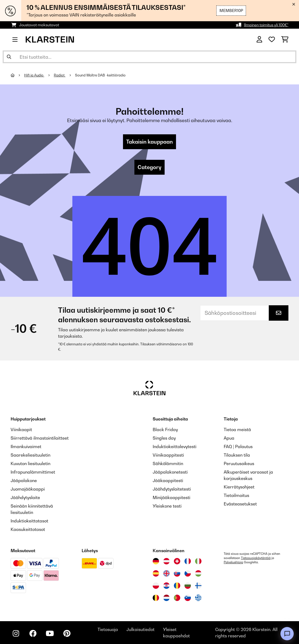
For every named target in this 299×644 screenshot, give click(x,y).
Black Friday (165, 430)
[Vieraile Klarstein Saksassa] (156, 561)
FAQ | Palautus (238, 446)
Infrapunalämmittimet (33, 472)
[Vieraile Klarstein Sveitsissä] (177, 561)
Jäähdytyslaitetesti (172, 489)
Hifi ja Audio (34, 75)
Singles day (164, 438)
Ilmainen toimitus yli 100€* (266, 25)
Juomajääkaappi (28, 489)
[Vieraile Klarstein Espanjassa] (156, 573)
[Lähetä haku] (9, 57)
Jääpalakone (24, 480)
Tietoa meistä (237, 430)
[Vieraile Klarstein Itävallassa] (166, 561)
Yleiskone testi (167, 506)
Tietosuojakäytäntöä (256, 558)
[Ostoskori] (285, 40)
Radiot (60, 75)
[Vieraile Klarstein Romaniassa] (177, 586)
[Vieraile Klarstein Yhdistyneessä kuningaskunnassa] (166, 573)
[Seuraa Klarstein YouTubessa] (50, 633)
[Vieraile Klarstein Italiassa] (198, 561)
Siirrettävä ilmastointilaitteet (40, 438)
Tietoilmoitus (236, 495)
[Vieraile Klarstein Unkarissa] (198, 573)
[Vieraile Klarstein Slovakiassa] (177, 573)
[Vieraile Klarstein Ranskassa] (188, 561)
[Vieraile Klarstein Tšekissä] (188, 573)
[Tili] (259, 40)
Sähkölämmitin (168, 463)
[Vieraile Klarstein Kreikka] (198, 598)
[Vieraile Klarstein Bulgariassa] (188, 586)
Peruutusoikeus (239, 463)
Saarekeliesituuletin (30, 455)
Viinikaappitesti (168, 455)
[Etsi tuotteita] (149, 57)
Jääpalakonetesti (170, 472)
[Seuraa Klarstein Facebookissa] (33, 633)
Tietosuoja (108, 629)
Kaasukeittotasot (28, 529)
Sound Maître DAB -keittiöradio (100, 75)
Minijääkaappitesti (172, 497)
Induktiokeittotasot (29, 521)
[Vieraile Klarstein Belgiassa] (156, 598)
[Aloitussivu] (17, 75)
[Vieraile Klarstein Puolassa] (156, 586)
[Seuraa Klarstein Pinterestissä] (67, 633)
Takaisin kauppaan (149, 142)
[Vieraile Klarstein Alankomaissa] (166, 598)
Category (149, 167)
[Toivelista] (272, 40)
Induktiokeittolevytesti (175, 446)
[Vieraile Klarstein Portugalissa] (177, 598)
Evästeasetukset (240, 504)
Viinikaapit (21, 430)
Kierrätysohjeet (239, 487)
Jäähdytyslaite (25, 497)
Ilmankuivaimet (26, 446)
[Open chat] (287, 634)
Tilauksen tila (237, 455)
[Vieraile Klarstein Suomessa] (198, 586)
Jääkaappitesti (168, 480)
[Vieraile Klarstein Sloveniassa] (188, 598)
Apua (229, 438)
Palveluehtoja (233, 562)
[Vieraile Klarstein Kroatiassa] (166, 586)
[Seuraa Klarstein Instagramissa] (16, 633)
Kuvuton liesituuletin (30, 463)
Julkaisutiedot (140, 629)
